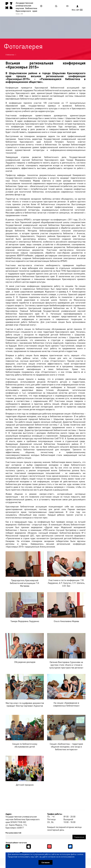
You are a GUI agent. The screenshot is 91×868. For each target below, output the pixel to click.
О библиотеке (10, 55)
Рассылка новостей (13, 833)
